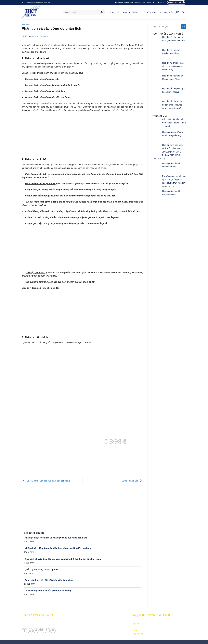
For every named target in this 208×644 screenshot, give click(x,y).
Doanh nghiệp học (131, 12)
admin (45, 36)
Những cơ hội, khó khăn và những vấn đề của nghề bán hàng (56, 538)
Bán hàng (26, 25)
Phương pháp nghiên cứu (173, 12)
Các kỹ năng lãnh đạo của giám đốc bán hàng (46, 481)
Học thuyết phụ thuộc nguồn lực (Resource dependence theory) (172, 105)
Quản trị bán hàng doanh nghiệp (41, 569)
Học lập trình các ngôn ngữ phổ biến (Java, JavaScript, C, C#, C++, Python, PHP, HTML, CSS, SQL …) (168, 152)
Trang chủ (114, 12)
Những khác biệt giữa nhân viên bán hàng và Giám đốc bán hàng (58, 548)
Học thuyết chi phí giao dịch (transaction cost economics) (173, 66)
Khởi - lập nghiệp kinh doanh (90, 624)
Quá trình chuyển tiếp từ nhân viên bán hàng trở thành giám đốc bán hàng (63, 559)
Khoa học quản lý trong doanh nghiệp (94, 627)
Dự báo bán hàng (132, 481)
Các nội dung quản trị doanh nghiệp (93, 620)
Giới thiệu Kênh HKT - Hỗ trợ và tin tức (40, 620)
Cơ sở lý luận (151, 12)
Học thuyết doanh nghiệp (88, 630)
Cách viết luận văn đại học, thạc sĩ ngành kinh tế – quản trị (174, 123)
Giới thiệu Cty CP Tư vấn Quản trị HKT (40, 624)
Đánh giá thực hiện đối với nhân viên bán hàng (49, 580)
